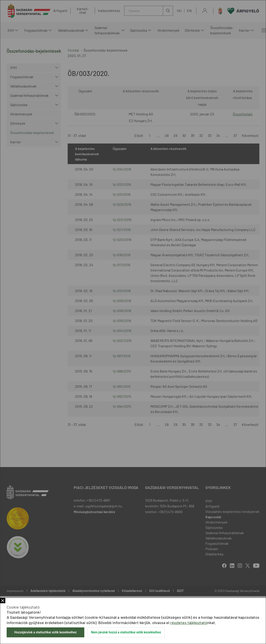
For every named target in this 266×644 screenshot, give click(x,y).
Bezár (3, 601)
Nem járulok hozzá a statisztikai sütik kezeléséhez (126, 632)
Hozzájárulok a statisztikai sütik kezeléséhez (45, 632)
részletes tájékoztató (189, 623)
